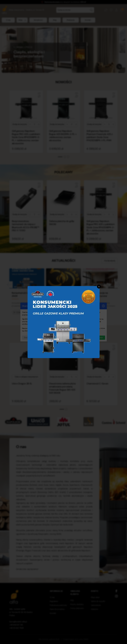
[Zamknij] (99, 287)
